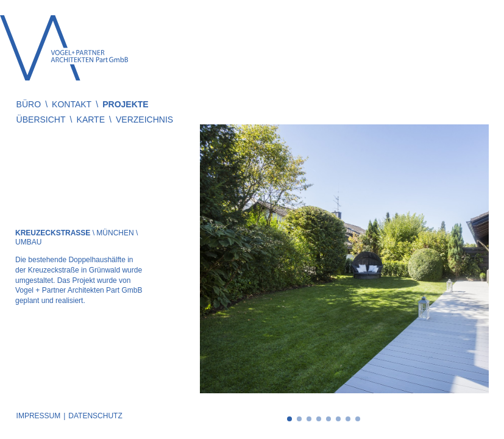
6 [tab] (338, 419)
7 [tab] (348, 419)
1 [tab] (289, 419)
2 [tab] (299, 419)
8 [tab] (358, 419)
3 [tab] (309, 419)
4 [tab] (319, 419)
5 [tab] (328, 419)
